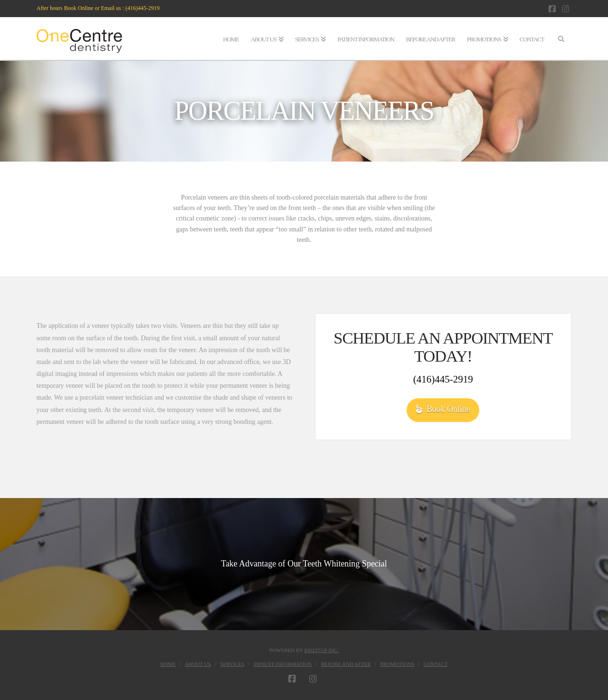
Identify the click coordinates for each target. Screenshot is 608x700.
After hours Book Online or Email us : (81, 8)
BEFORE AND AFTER (346, 664)
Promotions (397, 664)
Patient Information (283, 664)
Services (233, 664)
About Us (198, 664)
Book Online (443, 409)
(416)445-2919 (142, 8)
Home (168, 664)
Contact (435, 664)
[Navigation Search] (561, 38)
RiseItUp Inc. (322, 650)
